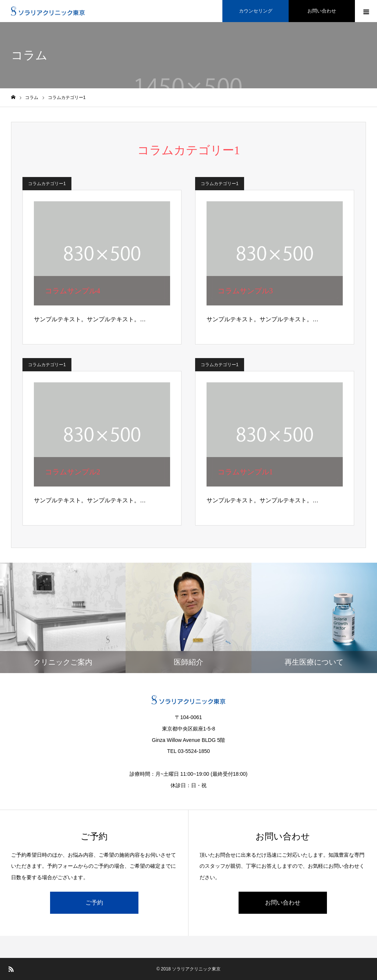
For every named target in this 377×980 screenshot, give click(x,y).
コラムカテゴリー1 (47, 184)
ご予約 (94, 903)
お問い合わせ (283, 903)
